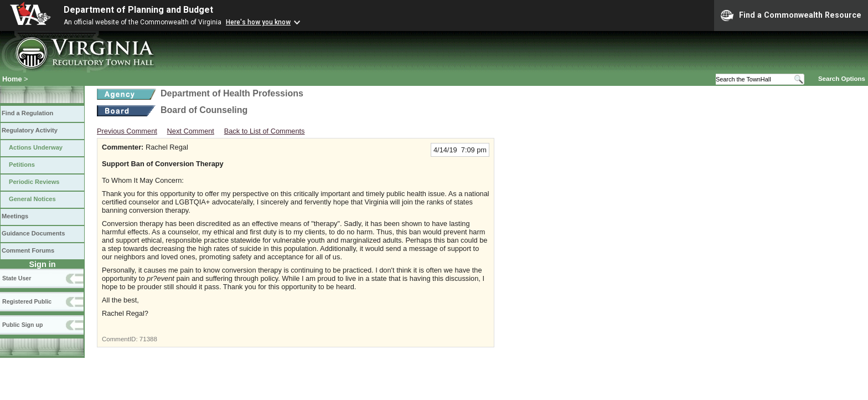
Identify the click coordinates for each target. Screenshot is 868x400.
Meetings (15, 216)
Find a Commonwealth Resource (791, 16)
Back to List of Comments (265, 131)
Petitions (22, 165)
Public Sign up (22, 325)
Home (12, 79)
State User (17, 278)
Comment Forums (28, 250)
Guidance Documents (33, 233)
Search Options (842, 79)
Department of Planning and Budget (138, 10)
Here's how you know (258, 22)
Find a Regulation (27, 113)
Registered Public (27, 301)
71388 (148, 339)
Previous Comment (127, 131)
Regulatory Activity (30, 130)
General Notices (32, 199)
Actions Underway (36, 147)
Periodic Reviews (34, 182)
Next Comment (191, 131)
